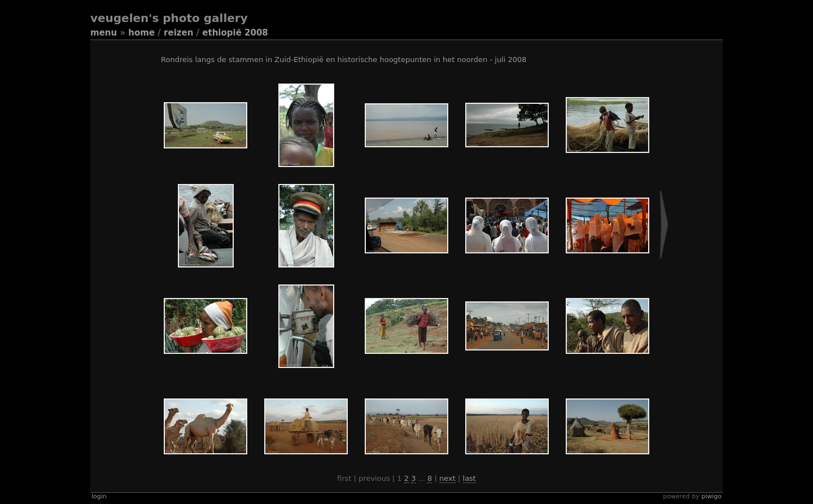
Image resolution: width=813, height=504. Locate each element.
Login (99, 496)
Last (469, 478)
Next (447, 478)
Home (141, 33)
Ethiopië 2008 (235, 33)
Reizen (178, 33)
